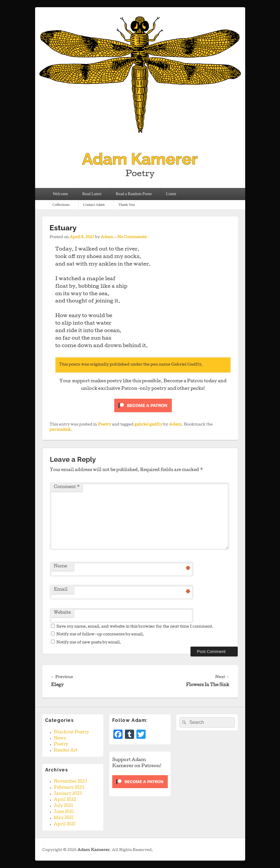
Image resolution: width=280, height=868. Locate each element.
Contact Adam (94, 205)
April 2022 (65, 800)
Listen (171, 194)
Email (61, 590)
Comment (67, 487)
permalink (60, 430)
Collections (61, 205)
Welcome (60, 194)
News (60, 739)
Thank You (126, 205)
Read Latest (92, 194)
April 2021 (65, 824)
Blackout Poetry (71, 733)
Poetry (104, 425)
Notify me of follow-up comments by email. (100, 635)
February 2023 (69, 788)
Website (62, 613)
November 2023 (70, 782)
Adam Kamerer (140, 159)
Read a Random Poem (134, 194)
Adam (107, 237)
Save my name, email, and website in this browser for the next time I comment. (135, 627)
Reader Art (66, 751)
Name (60, 566)
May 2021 (64, 818)
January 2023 (68, 794)
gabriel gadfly (148, 425)
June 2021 (64, 812)
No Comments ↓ (133, 237)
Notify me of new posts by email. (89, 643)
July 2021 (63, 806)
